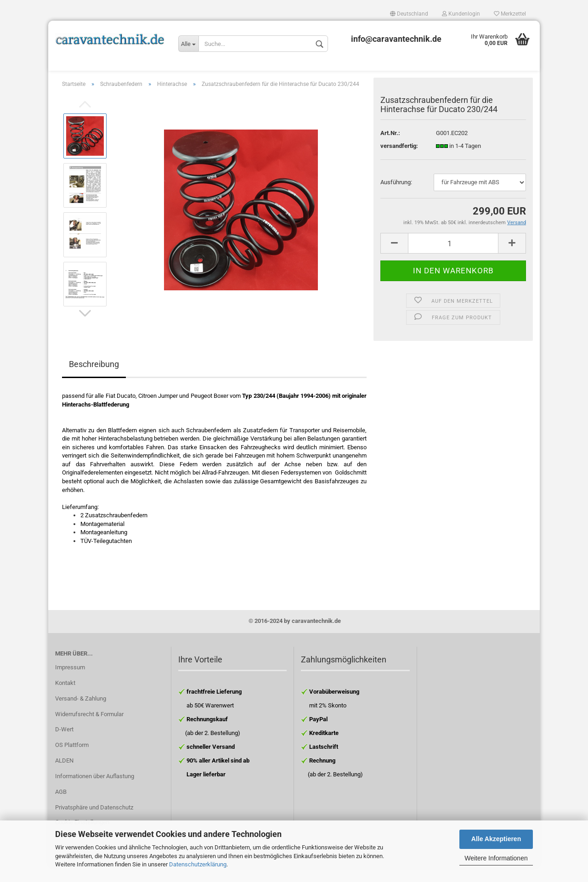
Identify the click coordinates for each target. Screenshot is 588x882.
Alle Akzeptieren (496, 839)
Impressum (70, 681)
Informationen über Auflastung (95, 790)
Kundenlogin (461, 14)
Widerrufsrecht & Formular (89, 728)
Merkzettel (510, 14)
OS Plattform (72, 759)
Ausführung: (396, 196)
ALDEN (64, 775)
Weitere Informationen (496, 858)
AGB (61, 806)
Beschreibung (94, 379)
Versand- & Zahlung (81, 713)
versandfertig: (399, 160)
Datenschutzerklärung (198, 864)
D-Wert (64, 744)
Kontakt (65, 697)
